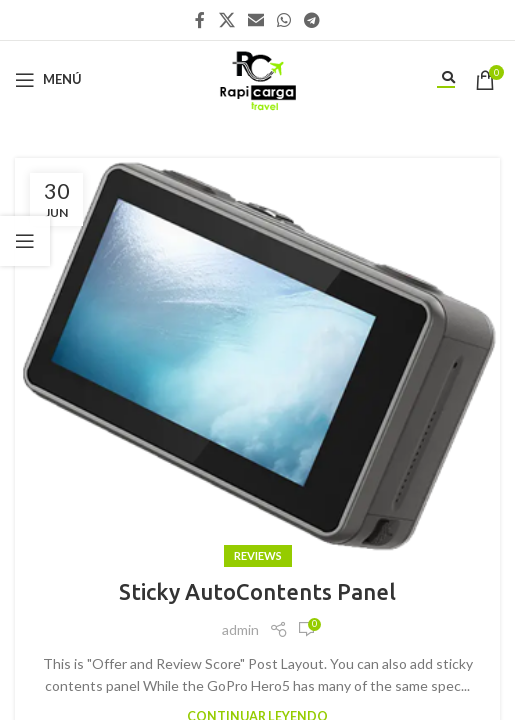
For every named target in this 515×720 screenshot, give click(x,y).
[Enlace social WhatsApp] (284, 20)
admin (240, 629)
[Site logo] (257, 77)
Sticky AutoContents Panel (257, 591)
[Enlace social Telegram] (312, 20)
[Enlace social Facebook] (200, 20)
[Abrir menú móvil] (48, 80)
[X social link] (226, 20)
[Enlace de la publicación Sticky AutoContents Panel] (257, 357)
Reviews (258, 555)
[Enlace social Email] (255, 20)
